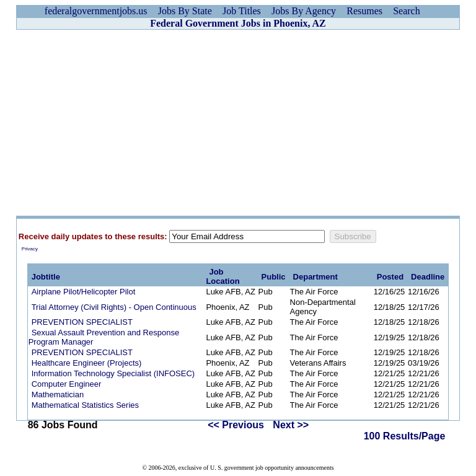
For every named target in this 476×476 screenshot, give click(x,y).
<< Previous (236, 425)
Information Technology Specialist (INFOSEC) (113, 373)
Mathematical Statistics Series (85, 405)
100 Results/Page (405, 436)
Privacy (30, 249)
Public (274, 277)
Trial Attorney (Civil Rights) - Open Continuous (114, 307)
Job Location (223, 276)
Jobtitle (46, 277)
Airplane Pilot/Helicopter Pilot (84, 292)
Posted (390, 277)
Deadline (428, 277)
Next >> (291, 425)
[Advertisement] (238, 123)
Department (315, 277)
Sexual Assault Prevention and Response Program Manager (104, 337)
